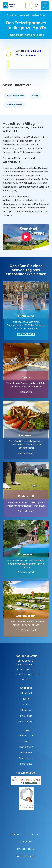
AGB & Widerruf (26, 856)
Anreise (26, 679)
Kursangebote (15, 104)
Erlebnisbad (26, 693)
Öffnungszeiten (15, 96)
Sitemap (35, 834)
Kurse (26, 699)
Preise (35, 96)
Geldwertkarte (26, 758)
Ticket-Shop (26, 764)
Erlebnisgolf (26, 710)
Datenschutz (26, 849)
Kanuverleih (26, 716)
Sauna (26, 704)
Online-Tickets (29, 6)
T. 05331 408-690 (26, 669)
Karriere (18, 834)
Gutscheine (26, 752)
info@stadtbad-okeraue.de (26, 674)
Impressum (26, 842)
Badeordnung (26, 747)
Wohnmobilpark (26, 721)
